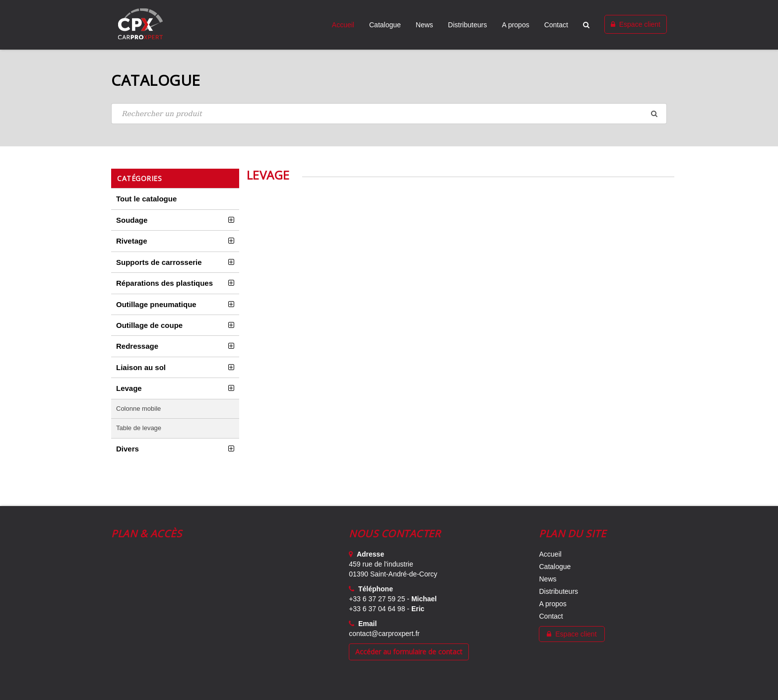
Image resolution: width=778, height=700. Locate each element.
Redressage (137, 346)
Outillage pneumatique (156, 304)
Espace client (636, 24)
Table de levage (139, 428)
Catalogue (385, 25)
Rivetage (132, 241)
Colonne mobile (138, 409)
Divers (128, 449)
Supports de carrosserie (159, 262)
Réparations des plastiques (164, 283)
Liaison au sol (141, 367)
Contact (556, 25)
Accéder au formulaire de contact (409, 652)
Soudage (132, 220)
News (424, 25)
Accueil (343, 25)
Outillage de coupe (149, 325)
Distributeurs (468, 25)
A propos (515, 25)
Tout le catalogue (146, 199)
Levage (129, 388)
